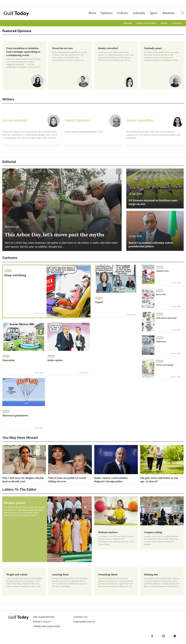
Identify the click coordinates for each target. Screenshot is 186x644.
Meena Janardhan (140, 121)
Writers (164, 23)
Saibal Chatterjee (77, 121)
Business (168, 13)
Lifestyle (139, 13)
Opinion (106, 13)
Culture (122, 13)
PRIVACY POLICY (42, 623)
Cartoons (177, 23)
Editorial (128, 23)
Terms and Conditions (47, 627)
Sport (153, 13)
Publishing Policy (84, 623)
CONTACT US (81, 618)
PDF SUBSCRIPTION (44, 618)
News (92, 13)
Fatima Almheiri (15, 121)
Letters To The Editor (146, 23)
